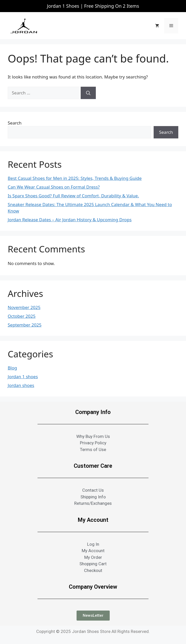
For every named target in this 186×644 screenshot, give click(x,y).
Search (15, 123)
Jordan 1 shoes (23, 377)
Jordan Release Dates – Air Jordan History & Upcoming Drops (70, 220)
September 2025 (25, 325)
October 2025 (22, 316)
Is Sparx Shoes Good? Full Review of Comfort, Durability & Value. (73, 196)
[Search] (88, 93)
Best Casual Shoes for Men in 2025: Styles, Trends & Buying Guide (75, 178)
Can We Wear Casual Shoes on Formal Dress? (54, 187)
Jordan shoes (21, 385)
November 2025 (24, 307)
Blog (12, 368)
